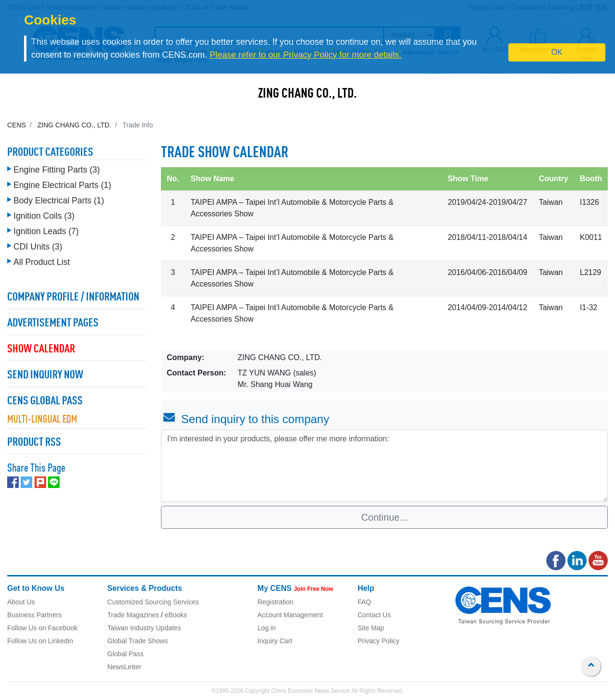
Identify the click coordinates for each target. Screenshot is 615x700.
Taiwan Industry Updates (144, 628)
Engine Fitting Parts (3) (57, 167)
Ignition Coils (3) (44, 213)
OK (557, 52)
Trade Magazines (133, 615)
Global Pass (125, 654)
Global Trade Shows (137, 641)
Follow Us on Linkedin (40, 641)
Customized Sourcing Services (153, 602)
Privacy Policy (378, 641)
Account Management (290, 615)
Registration (276, 602)
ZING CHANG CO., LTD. (307, 94)
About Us (21, 602)
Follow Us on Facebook (42, 628)
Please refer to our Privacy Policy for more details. (305, 55)
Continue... (385, 517)
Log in (267, 628)
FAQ (364, 602)
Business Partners (35, 615)
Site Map (371, 628)
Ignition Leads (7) (46, 229)
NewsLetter (124, 667)
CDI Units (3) (38, 244)
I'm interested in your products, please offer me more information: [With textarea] (384, 466)
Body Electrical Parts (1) (59, 198)
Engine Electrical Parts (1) (62, 183)
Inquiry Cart (275, 641)
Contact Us (374, 615)
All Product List (42, 260)
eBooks (176, 615)
